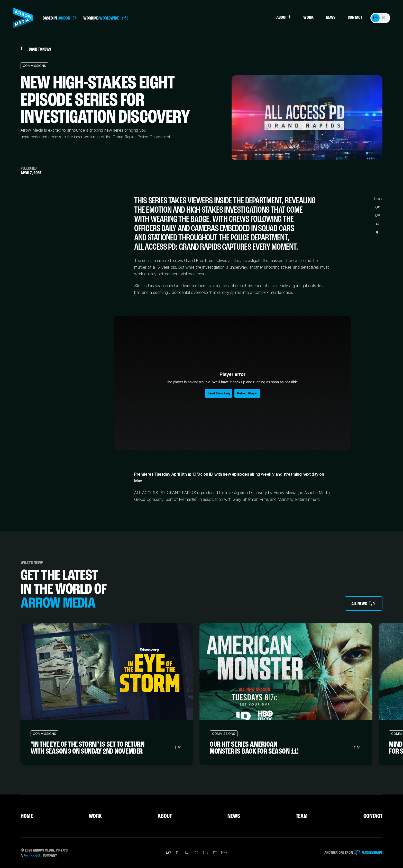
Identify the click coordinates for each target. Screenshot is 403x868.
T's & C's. (62, 851)
